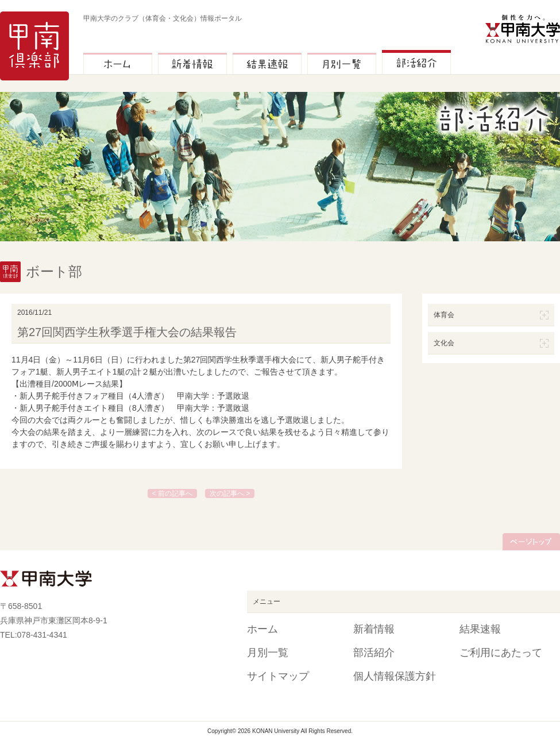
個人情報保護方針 (395, 676)
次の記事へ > (230, 493)
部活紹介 (374, 653)
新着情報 (374, 629)
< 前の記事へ (172, 493)
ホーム (262, 629)
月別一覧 (268, 653)
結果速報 (480, 629)
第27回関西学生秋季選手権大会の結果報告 (127, 332)
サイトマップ (278, 676)
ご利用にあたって (501, 653)
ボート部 (54, 271)
